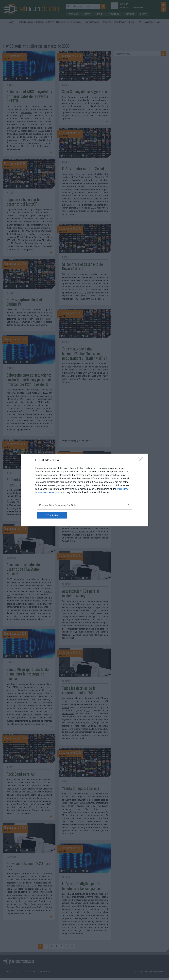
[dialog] (84, 490)
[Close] (142, 460)
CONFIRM (52, 515)
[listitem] (84, 505)
